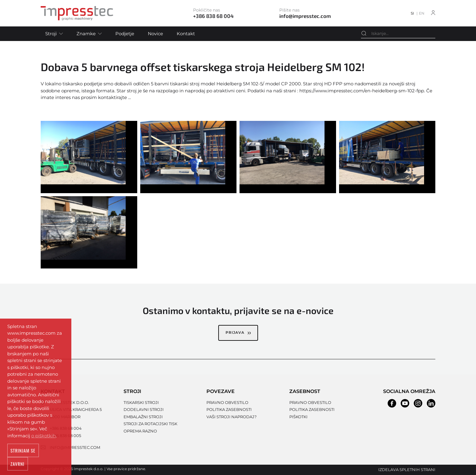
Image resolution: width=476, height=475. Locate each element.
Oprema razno (140, 431)
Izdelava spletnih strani (407, 470)
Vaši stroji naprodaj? (231, 417)
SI (412, 13)
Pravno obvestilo (227, 402)
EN (422, 13)
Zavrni (18, 465)
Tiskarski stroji (141, 402)
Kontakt (186, 34)
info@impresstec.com (75, 447)
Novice (155, 34)
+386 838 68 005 (65, 436)
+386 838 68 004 (66, 428)
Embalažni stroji (143, 417)
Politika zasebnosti (229, 409)
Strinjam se (23, 451)
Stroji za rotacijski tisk (150, 424)
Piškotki (298, 417)
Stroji (51, 34)
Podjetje (125, 34)
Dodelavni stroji (144, 409)
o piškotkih (44, 436)
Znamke (86, 34)
